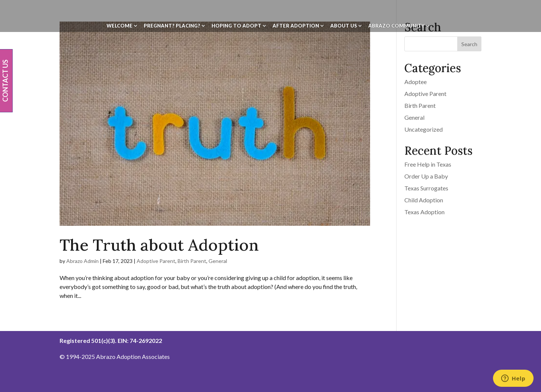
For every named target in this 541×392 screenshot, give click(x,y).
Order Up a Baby (426, 176)
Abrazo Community (396, 26)
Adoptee (416, 82)
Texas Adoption (424, 212)
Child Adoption (424, 200)
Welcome (120, 26)
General (218, 261)
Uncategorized (424, 129)
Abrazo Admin (82, 261)
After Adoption (296, 26)
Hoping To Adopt (236, 26)
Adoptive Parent (156, 261)
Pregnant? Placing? (172, 26)
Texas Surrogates (426, 188)
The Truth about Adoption (159, 245)
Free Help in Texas (428, 164)
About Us (344, 26)
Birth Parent (192, 261)
